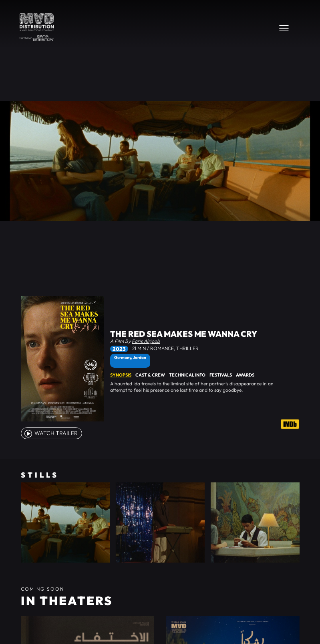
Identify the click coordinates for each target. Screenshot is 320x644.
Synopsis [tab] (121, 375)
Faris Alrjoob (146, 341)
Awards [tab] (245, 375)
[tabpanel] (205, 387)
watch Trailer (50, 433)
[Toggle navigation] (284, 28)
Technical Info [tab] (187, 375)
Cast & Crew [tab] (150, 375)
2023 (119, 349)
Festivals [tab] (221, 375)
